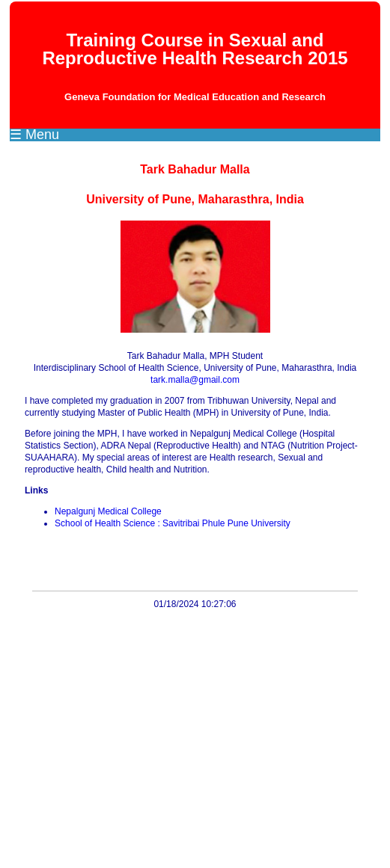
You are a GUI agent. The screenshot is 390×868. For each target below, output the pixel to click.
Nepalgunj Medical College (108, 511)
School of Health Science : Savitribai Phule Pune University (173, 523)
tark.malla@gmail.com (195, 380)
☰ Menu (34, 135)
